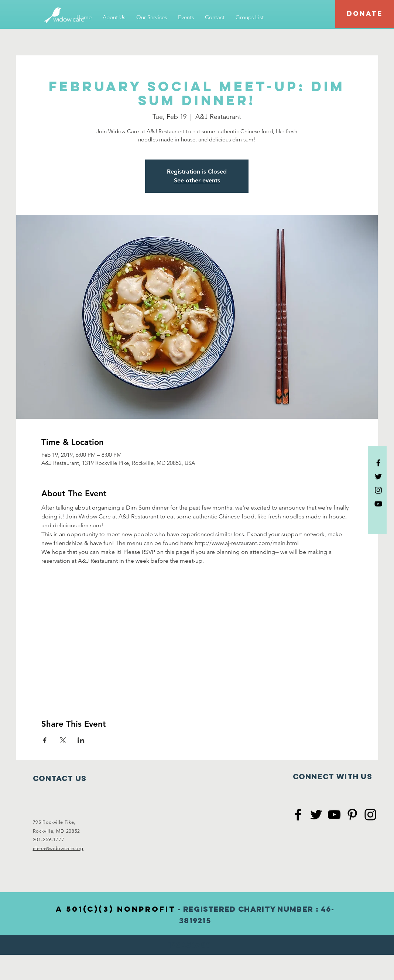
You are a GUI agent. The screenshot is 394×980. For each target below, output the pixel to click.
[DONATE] (365, 14)
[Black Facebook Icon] (378, 463)
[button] (114, 17)
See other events (197, 180)
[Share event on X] (63, 740)
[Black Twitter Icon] (378, 477)
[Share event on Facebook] (45, 740)
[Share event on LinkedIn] (81, 740)
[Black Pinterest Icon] (352, 815)
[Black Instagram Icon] (378, 490)
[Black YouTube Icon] (378, 504)
